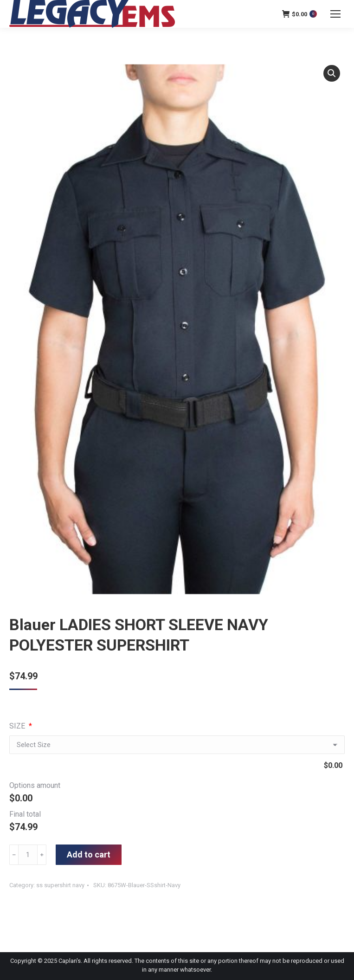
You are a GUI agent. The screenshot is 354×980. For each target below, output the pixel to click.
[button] (332, 73)
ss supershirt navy (60, 885)
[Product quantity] (28, 855)
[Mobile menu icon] (335, 14)
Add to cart (89, 854)
